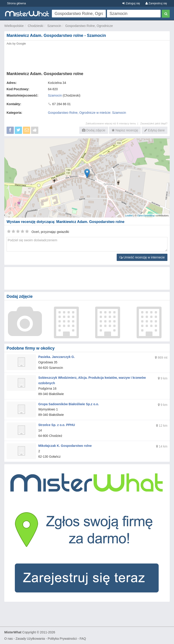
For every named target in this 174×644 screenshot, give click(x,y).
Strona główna (16, 3)
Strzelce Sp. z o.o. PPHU (57, 425)
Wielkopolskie (14, 26)
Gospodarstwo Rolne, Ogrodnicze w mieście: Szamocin (87, 113)
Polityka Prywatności (62, 639)
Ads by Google (16, 44)
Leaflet (129, 215)
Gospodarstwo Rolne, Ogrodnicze (89, 26)
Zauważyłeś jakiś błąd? (154, 123)
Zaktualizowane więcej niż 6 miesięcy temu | (113, 123)
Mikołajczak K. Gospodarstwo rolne (65, 446)
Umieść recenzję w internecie (142, 257)
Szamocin (54, 26)
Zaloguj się (131, 3)
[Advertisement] (87, 57)
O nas (8, 639)
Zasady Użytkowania (30, 639)
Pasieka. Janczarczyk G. (57, 357)
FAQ (83, 639)
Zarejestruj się (156, 3)
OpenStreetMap (146, 215)
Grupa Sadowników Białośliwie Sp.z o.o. (69, 404)
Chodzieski (35, 26)
